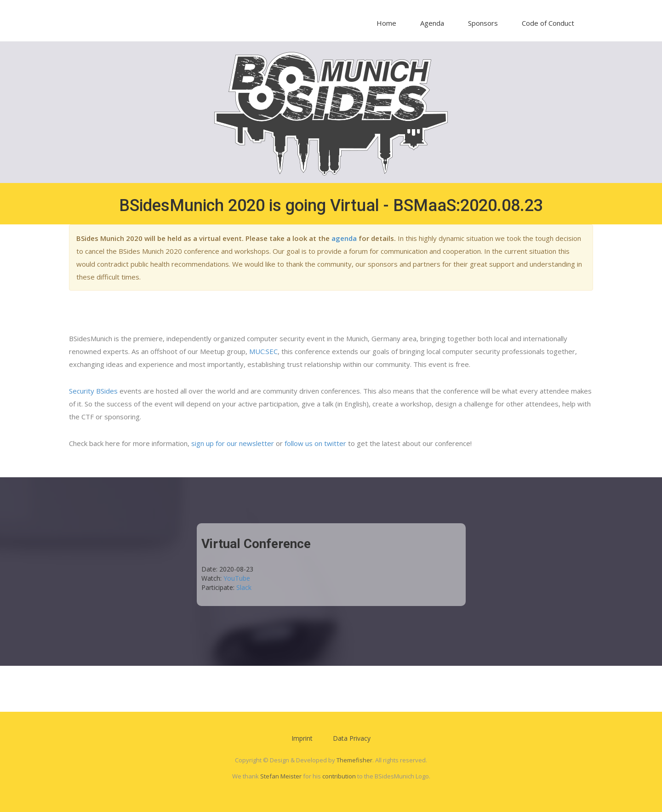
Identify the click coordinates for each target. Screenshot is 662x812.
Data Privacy (352, 738)
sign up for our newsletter (233, 443)
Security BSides (93, 391)
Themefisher (354, 760)
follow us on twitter (315, 443)
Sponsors (483, 23)
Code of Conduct (548, 23)
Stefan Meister (281, 776)
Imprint (302, 738)
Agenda (432, 23)
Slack (244, 587)
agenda (344, 238)
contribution (339, 776)
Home (386, 23)
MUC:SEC (263, 351)
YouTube (237, 578)
